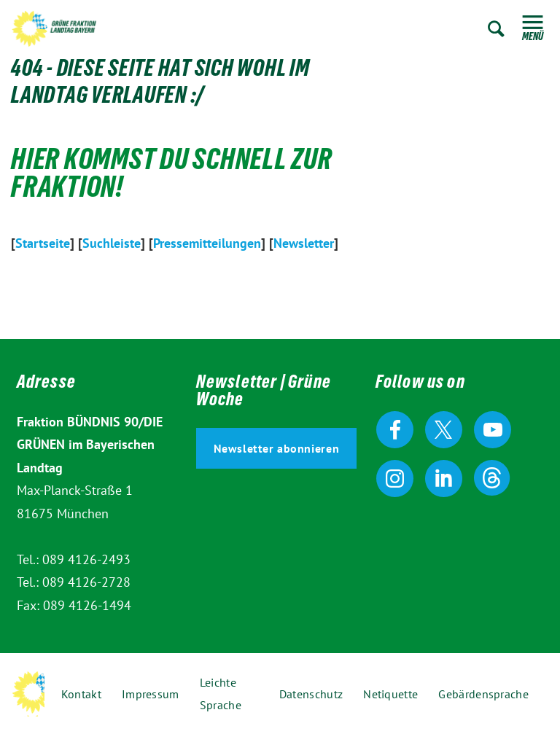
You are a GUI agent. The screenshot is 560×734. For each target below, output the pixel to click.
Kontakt (81, 694)
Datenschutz (311, 694)
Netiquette (390, 694)
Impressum (151, 694)
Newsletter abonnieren (277, 448)
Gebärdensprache (483, 694)
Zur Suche (496, 29)
